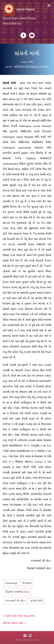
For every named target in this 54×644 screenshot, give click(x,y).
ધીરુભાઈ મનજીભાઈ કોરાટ (17, 592)
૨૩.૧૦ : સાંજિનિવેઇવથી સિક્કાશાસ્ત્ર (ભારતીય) (27, 67)
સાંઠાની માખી (37, 601)
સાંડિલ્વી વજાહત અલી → (14, 623)
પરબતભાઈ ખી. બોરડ (15, 601)
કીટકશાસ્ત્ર (27, 583)
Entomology (11, 583)
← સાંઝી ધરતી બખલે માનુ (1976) (19, 616)
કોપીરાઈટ (18, 640)
